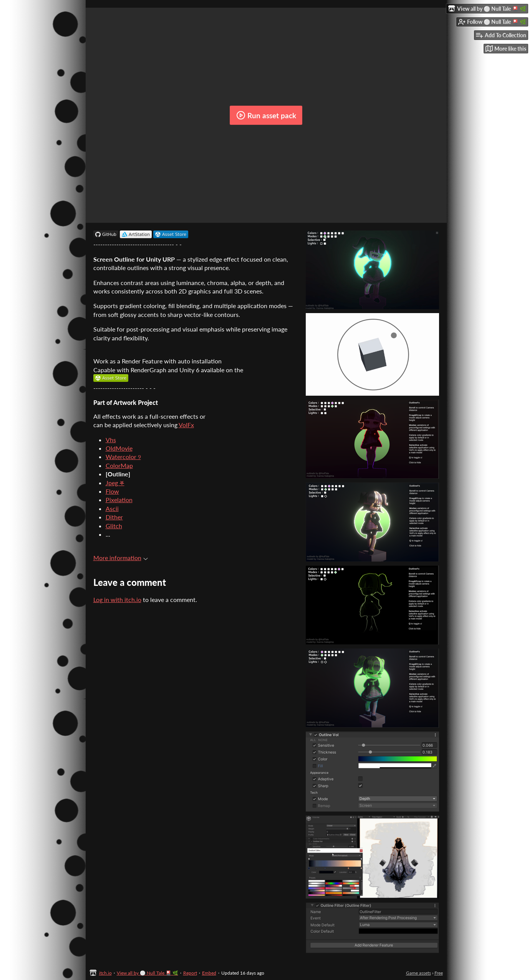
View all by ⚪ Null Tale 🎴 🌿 (148, 973)
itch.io (105, 973)
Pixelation (119, 500)
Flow (112, 491)
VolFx (186, 425)
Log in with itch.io (117, 599)
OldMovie (119, 448)
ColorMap (119, 465)
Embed (209, 973)
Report (190, 973)
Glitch (114, 526)
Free (439, 973)
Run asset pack (266, 115)
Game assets (418, 973)
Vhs (111, 440)
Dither (114, 517)
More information (121, 558)
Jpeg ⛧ (115, 483)
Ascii (112, 508)
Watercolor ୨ (123, 457)
